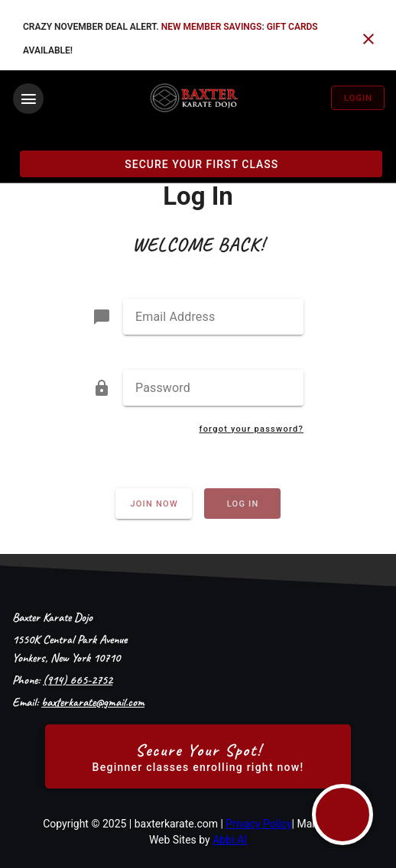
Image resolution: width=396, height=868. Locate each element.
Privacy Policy (258, 824)
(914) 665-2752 (78, 680)
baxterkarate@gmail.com (93, 702)
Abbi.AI (230, 840)
